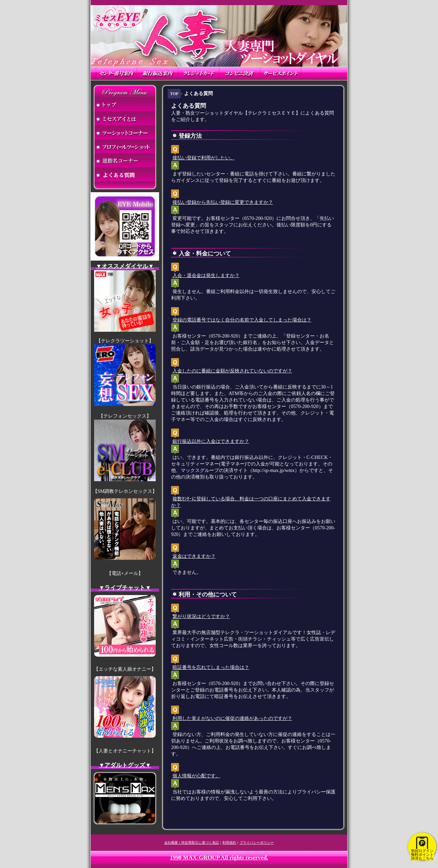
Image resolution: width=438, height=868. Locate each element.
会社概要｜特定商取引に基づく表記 (192, 843)
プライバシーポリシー (257, 843)
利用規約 (229, 843)
